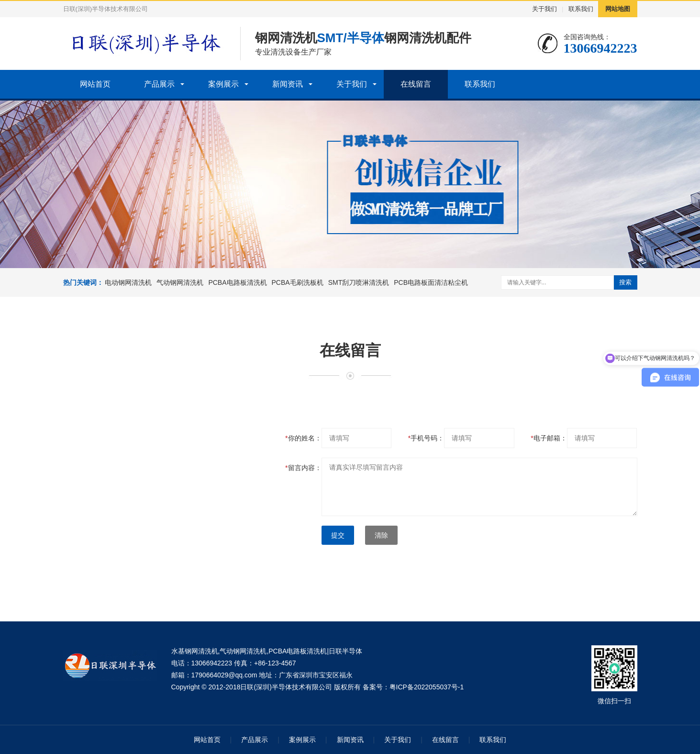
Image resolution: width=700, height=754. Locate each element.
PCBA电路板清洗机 (237, 282)
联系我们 (581, 9)
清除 (381, 535)
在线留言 (416, 84)
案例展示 (223, 84)
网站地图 (618, 9)
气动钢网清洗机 (180, 282)
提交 (338, 535)
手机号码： (426, 438)
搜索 (625, 282)
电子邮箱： (549, 438)
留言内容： (303, 468)
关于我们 (544, 9)
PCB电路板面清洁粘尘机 (431, 282)
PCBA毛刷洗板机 (298, 282)
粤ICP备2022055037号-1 (427, 687)
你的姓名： (303, 438)
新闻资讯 (288, 84)
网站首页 (95, 84)
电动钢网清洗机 (128, 282)
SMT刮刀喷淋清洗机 (359, 282)
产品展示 (159, 84)
